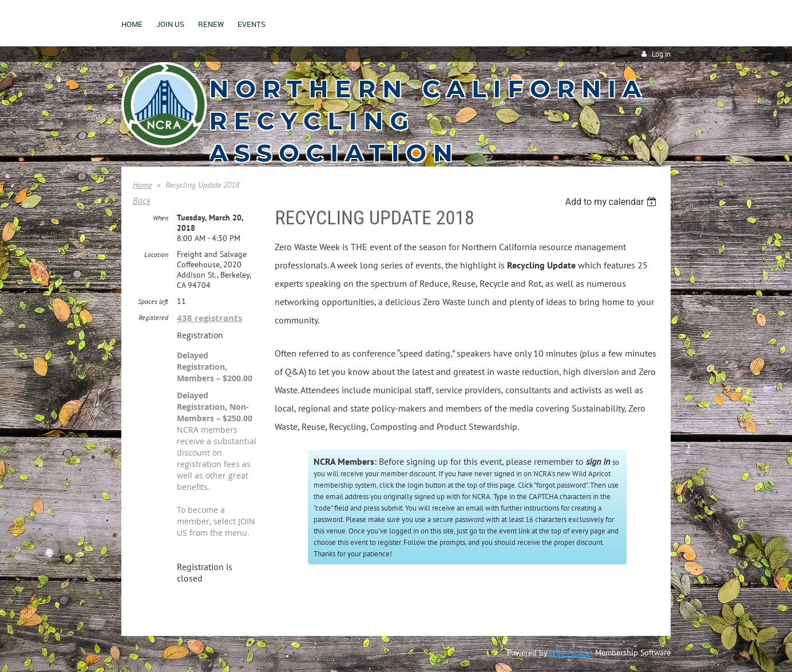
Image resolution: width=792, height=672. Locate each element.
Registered (153, 317)
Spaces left (153, 301)
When (161, 218)
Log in (661, 54)
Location (156, 254)
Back (142, 200)
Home (142, 185)
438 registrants (209, 318)
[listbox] (612, 202)
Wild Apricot (571, 653)
